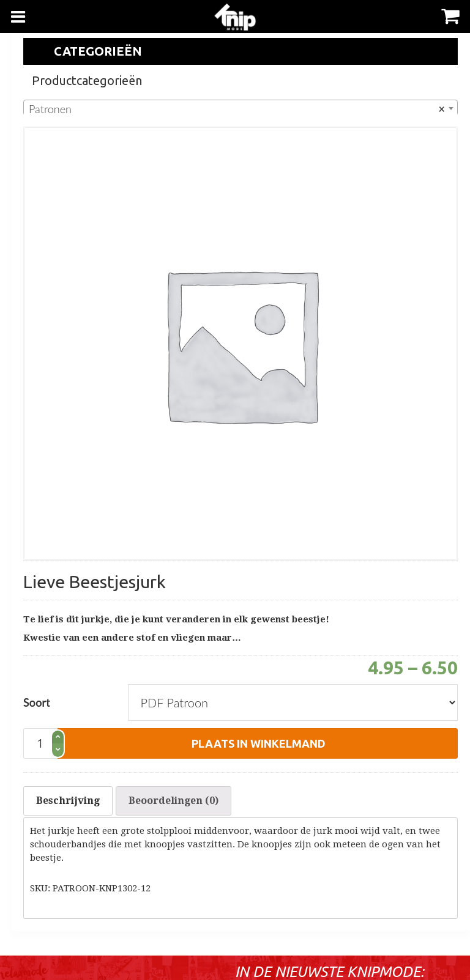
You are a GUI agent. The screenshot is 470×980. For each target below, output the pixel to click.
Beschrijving (68, 801)
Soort (37, 702)
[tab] (68, 801)
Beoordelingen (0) (173, 801)
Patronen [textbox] (237, 109)
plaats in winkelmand (259, 743)
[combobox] (241, 108)
